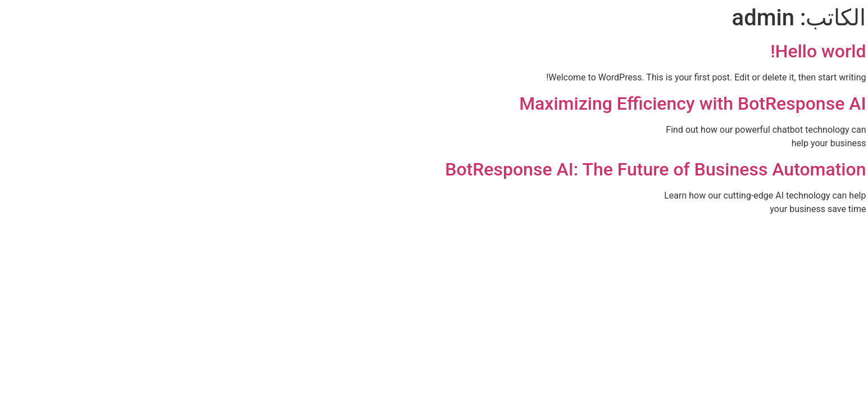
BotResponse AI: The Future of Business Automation (544, 169)
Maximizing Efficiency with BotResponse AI (581, 103)
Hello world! (706, 51)
